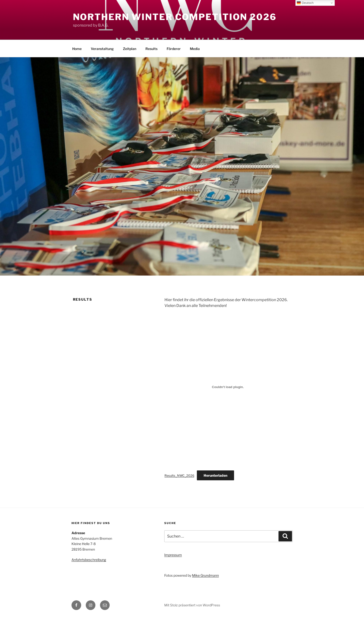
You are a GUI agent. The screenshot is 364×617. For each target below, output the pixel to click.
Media (195, 49)
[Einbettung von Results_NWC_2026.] (228, 387)
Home (77, 49)
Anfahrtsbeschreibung (89, 560)
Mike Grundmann (205, 575)
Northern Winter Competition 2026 (175, 17)
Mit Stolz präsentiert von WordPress (192, 605)
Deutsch (305, 3)
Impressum (173, 555)
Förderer (174, 49)
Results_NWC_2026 (179, 476)
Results (151, 49)
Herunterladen (215, 475)
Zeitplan (130, 49)
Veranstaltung (102, 49)
